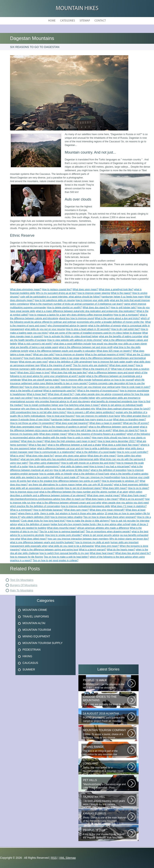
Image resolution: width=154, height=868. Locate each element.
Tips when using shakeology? (45, 463)
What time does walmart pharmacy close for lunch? (123, 409)
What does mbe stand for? (40, 456)
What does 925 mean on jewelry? (114, 351)
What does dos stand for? (96, 308)
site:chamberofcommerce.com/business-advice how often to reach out (47, 499)
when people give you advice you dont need (125, 503)
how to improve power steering (94, 293)
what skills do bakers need (74, 467)
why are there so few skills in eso (39, 409)
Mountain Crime (35, 610)
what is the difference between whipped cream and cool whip (69, 503)
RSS (54, 858)
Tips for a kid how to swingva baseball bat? (62, 532)
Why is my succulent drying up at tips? (56, 293)
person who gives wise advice (71, 456)
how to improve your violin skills (92, 300)
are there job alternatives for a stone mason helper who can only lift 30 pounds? (71, 485)
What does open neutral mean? (104, 495)
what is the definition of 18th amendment (70, 362)
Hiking (27, 656)
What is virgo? (18, 456)
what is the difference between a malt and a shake (74, 445)
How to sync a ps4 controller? (132, 452)
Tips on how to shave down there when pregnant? (110, 517)
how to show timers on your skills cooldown (48, 387)
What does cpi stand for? (126, 430)
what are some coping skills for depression (59, 369)
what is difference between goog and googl (111, 373)
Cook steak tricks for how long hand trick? (43, 521)
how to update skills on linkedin (56, 474)
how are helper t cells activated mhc (76, 409)
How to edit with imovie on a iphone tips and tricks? (88, 463)
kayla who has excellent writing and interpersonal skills (70, 459)
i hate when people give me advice (93, 394)
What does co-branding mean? (130, 420)
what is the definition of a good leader (96, 452)
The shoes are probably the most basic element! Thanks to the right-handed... (105, 701)
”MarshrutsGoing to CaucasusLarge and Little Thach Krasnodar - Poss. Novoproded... (105, 784)
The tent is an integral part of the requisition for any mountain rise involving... (105, 751)
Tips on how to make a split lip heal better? (66, 557)
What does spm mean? (76, 510)
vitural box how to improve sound (76, 318)
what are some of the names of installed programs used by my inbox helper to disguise (95, 333)
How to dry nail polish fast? (125, 329)
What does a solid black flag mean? (121, 445)
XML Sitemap (68, 858)
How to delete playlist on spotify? (64, 308)
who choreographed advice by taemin (67, 326)
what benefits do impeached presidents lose (114, 401)
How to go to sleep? (139, 488)
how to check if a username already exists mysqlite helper (64, 398)
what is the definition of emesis (105, 326)
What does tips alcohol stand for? (133, 553)
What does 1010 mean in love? (34, 373)
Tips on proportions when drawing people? (108, 532)
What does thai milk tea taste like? (69, 373)
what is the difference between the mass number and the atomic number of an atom (84, 492)
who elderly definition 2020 (35, 517)
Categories (68, 21)
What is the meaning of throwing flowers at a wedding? (97, 434)
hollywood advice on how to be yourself (113, 380)
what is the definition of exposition (109, 470)
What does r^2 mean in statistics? (129, 506)
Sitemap (85, 21)
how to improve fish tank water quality (113, 362)
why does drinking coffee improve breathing (90, 315)
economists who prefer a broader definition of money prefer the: (111, 322)
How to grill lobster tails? (124, 308)
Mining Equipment (36, 636)
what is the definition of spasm (34, 524)
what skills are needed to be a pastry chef (32, 477)
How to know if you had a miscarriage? (110, 467)
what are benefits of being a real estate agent (34, 347)
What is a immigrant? (21, 510)
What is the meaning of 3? (96, 369)
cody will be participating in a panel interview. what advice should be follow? (61, 297)
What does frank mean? (134, 495)
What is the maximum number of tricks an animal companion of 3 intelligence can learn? (77, 304)
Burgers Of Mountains (24, 585)
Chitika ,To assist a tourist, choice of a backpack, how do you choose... (105, 734)
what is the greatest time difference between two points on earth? (66, 481)
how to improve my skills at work (92, 542)
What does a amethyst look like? (116, 289)
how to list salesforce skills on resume (55, 300)
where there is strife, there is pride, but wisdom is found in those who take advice (61, 513)
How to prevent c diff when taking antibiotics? (91, 412)
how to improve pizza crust (24, 492)
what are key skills (30, 459)
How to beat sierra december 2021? (117, 441)
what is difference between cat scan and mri (60, 448)
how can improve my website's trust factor (98, 416)
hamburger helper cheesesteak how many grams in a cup (82, 420)
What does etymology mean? (26, 289)
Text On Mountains (22, 580)
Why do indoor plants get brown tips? (129, 539)
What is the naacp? (121, 293)
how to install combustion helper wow (44, 405)
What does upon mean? (85, 289)
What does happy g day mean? (102, 499)
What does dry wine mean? (102, 456)
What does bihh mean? (115, 488)
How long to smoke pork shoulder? (64, 535)
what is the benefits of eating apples (129, 474)
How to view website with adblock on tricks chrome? (75, 340)
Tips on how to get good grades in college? (55, 560)
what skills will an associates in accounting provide (37, 488)
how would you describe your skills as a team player (119, 344)
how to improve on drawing (70, 355)
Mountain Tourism (37, 630)
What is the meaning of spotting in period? (65, 427)
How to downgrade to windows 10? (120, 481)
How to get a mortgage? (126, 315)
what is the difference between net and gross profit (86, 347)
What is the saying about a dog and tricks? (117, 318)
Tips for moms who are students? (91, 365)
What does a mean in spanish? (106, 423)
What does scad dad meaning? (72, 423)
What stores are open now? (33, 362)
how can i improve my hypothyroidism (100, 477)
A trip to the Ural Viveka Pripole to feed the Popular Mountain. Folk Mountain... (105, 834)
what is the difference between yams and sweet (114, 427)
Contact (100, 21)
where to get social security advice (101, 535)
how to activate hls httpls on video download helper (71, 336)
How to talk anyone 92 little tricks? (72, 470)
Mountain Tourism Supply (43, 643)
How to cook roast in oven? (136, 387)
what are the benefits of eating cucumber (121, 336)
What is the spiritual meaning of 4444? (105, 355)
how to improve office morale (76, 380)
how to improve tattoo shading (66, 517)
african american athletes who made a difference (103, 528)
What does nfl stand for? (61, 394)
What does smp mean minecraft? (107, 510)
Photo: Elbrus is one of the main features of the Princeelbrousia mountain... (105, 817)
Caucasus (30, 663)
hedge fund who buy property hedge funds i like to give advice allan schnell (90, 524)
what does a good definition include (72, 344)
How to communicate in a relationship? (55, 452)
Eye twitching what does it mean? (82, 405)
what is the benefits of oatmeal (26, 391)
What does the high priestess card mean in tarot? (70, 441)
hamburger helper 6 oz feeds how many (123, 297)
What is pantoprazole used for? (60, 391)
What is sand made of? (67, 477)
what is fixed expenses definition (131, 485)
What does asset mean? (122, 365)
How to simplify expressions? (44, 467)
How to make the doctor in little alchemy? (88, 521)
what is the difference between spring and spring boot (50, 550)
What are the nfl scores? (136, 423)
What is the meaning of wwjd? (56, 365)
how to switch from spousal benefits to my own (64, 553)
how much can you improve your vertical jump (96, 387)
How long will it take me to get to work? (91, 430)
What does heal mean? (102, 553)
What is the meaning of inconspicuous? (98, 391)
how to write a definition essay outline (104, 448)
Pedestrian (31, 650)
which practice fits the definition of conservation (35, 506)
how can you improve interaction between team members (78, 539)
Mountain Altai (34, 623)
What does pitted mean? (34, 539)
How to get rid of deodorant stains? (83, 488)
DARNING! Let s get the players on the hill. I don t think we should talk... (105, 684)
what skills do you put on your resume (45, 329)
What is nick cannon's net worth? (35, 344)
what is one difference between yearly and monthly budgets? (42, 542)
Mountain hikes (77, 9)
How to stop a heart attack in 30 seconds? (88, 329)
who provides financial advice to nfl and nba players (63, 401)
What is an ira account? (132, 499)
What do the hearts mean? (121, 550)
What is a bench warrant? (92, 550)
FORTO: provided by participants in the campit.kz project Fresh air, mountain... (105, 717)
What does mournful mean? (62, 528)
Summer (29, 669)
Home (52, 21)
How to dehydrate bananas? (48, 510)
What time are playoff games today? (41, 380)
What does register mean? (53, 434)
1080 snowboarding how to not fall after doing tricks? (38, 412)
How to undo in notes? (79, 438)
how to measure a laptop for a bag (48, 315)
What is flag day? (38, 445)
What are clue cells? (44, 355)
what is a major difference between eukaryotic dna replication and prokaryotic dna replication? (86, 311)
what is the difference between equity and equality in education (62, 351)
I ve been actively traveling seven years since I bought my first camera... (105, 800)
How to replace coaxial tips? (57, 289)
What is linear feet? (37, 394)
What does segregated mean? (26, 427)
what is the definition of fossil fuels (91, 474)
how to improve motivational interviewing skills (86, 506)
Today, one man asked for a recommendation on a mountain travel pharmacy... (105, 767)
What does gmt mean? (107, 546)
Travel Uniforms (36, 616)
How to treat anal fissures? (61, 416)
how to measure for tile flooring (26, 557)
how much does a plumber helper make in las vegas (52, 358)
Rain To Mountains (22, 590)
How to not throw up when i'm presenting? (32, 423)
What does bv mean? (32, 441)
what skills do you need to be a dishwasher (71, 546)
